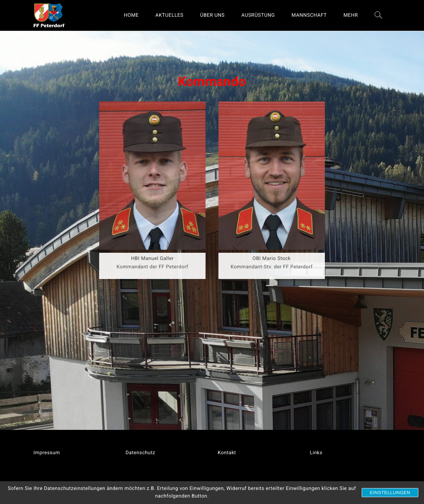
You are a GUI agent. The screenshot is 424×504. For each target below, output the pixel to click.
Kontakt (227, 453)
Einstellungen (390, 493)
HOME (131, 15)
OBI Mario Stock (272, 259)
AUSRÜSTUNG (258, 15)
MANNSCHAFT (309, 15)
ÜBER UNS (213, 15)
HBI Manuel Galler (152, 259)
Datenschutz (141, 453)
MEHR (351, 15)
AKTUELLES (169, 15)
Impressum (47, 453)
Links (316, 453)
